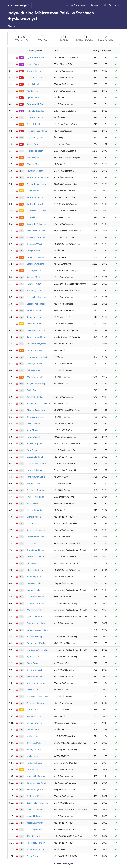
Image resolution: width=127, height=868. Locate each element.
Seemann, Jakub (34, 716)
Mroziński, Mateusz (36, 776)
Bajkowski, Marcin (35, 490)
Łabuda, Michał (34, 590)
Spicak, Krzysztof (35, 723)
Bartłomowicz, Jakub (36, 783)
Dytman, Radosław (36, 623)
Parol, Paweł (32, 503)
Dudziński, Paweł (35, 204)
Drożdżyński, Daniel (36, 643)
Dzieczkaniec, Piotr (35, 537)
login (94, 5)
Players (11, 26)
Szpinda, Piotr (33, 730)
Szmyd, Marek (33, 483)
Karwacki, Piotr (34, 743)
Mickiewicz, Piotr (35, 151)
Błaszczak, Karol (34, 670)
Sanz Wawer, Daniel (36, 477)
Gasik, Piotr (32, 390)
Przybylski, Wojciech (36, 184)
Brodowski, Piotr (34, 71)
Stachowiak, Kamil (35, 77)
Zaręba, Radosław (35, 397)
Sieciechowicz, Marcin (37, 131)
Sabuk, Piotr (32, 144)
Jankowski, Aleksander (37, 650)
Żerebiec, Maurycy (35, 703)
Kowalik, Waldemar (36, 550)
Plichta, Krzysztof (35, 789)
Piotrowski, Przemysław (38, 177)
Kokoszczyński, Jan (35, 417)
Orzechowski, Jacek (36, 304)
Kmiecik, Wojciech (35, 497)
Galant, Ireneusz (34, 617)
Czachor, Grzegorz (35, 264)
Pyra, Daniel (32, 450)
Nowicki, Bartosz (35, 310)
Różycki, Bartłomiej (36, 384)
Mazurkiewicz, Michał (37, 211)
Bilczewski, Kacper (35, 603)
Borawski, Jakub (34, 290)
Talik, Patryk (32, 523)
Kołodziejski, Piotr (35, 829)
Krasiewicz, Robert (35, 557)
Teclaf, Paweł (33, 191)
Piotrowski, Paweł (35, 197)
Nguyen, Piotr (33, 97)
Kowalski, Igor (33, 217)
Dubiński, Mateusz (35, 257)
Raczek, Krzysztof (35, 823)
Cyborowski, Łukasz (36, 58)
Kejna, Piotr (32, 710)
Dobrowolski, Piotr (35, 104)
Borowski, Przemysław (37, 696)
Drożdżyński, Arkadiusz (37, 630)
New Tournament (76, 5)
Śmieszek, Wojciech (36, 244)
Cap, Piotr (31, 543)
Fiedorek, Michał (34, 676)
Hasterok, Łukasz (35, 763)
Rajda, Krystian (34, 577)
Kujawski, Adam (34, 284)
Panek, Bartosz (34, 749)
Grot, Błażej (32, 769)
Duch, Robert (33, 663)
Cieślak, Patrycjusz (35, 510)
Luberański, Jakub (35, 457)
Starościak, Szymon (36, 843)
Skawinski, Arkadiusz (36, 224)
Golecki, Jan (32, 690)
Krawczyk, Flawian (35, 809)
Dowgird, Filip (33, 251)
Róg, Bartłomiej (34, 836)
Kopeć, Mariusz (34, 317)
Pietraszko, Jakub (35, 583)
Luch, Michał (33, 84)
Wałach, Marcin (34, 164)
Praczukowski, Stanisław (38, 404)
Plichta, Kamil (33, 91)
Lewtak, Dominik (34, 364)
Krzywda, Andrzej (35, 324)
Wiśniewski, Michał (36, 330)
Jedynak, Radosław (36, 111)
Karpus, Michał (34, 270)
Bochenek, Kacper (35, 796)
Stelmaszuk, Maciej (36, 530)
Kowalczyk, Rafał (35, 171)
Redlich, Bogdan (34, 443)
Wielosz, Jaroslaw (35, 610)
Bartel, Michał (33, 124)
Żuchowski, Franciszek (37, 803)
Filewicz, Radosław (35, 570)
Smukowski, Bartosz (36, 849)
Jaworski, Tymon (34, 816)
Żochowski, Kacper (36, 231)
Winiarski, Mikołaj (35, 377)
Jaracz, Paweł (33, 64)
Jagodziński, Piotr (35, 137)
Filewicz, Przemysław (36, 410)
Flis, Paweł (32, 563)
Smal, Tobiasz (33, 430)
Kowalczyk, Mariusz (36, 237)
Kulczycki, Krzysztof (36, 683)
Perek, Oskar (33, 856)
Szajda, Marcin (33, 423)
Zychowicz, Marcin (35, 597)
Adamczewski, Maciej (37, 357)
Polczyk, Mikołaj (34, 636)
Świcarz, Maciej (34, 277)
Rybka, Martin (33, 656)
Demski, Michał (34, 517)
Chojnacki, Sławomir (36, 297)
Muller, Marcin (33, 756)
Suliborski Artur (34, 437)
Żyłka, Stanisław (34, 350)
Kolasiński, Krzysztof (36, 344)
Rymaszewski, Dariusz (37, 337)
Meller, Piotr (32, 736)
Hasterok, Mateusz (35, 470)
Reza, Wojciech (34, 157)
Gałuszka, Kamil (34, 370)
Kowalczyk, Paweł (35, 117)
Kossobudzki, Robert (36, 463)
